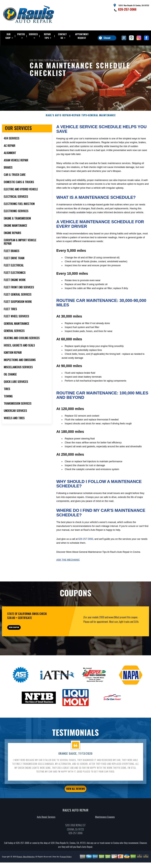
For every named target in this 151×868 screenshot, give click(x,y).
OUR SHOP (8, 36)
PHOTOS (21, 34)
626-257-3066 (127, 9)
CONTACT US (62, 36)
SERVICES (33, 34)
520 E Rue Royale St (53, 60)
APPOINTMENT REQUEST (82, 36)
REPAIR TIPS (47, 36)
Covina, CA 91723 (71, 60)
